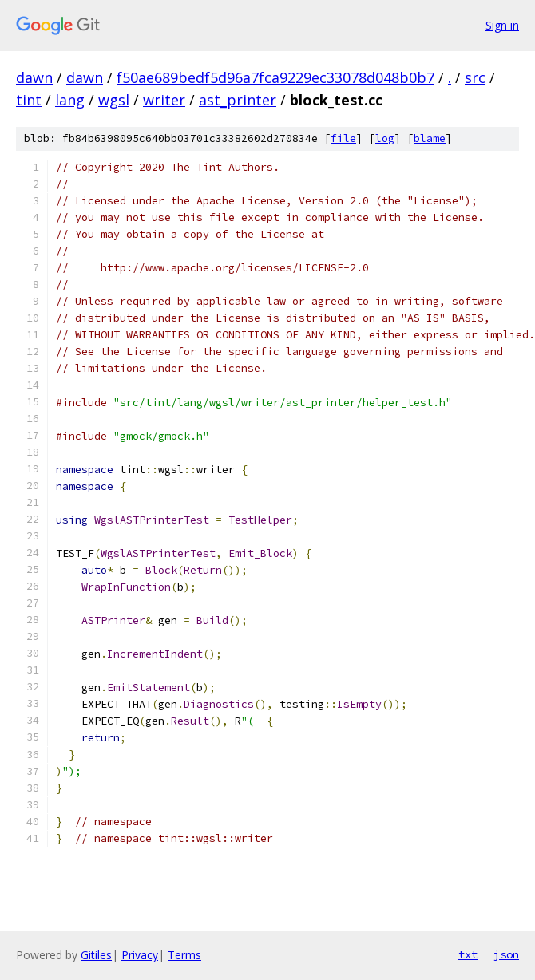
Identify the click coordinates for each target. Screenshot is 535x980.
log (385, 138)
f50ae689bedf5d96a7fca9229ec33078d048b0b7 (275, 77)
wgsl (114, 100)
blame (430, 138)
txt (468, 954)
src (475, 77)
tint (29, 100)
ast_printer (238, 100)
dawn (34, 77)
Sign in (502, 25)
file (343, 138)
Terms (184, 955)
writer (164, 100)
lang (70, 100)
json (506, 954)
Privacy (140, 955)
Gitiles (96, 955)
